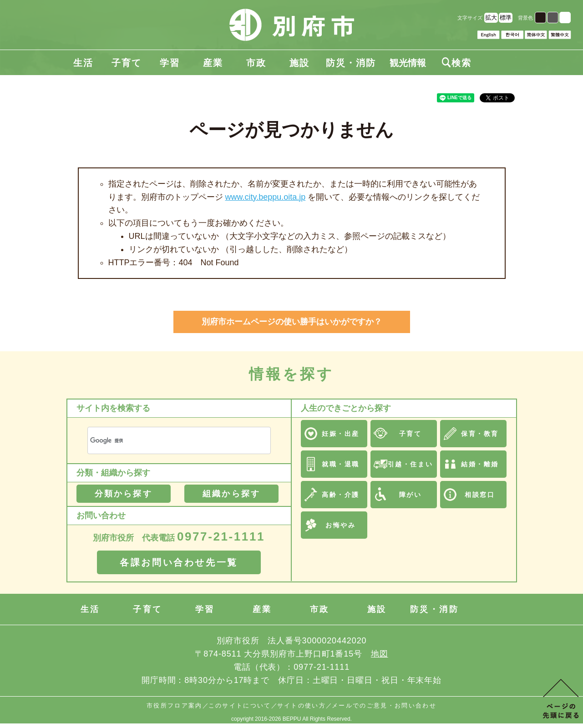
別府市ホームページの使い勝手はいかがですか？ (292, 322)
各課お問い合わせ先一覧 (179, 562)
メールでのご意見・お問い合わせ (384, 705)
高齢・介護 (341, 495)
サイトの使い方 (302, 705)
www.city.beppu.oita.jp (266, 197)
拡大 (491, 18)
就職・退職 (341, 464)
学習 (170, 63)
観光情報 (408, 63)
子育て (127, 63)
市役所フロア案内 (175, 705)
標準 (506, 18)
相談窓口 (480, 495)
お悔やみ (340, 525)
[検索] (168, 441)
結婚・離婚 (480, 464)
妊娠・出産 (341, 434)
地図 (380, 654)
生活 (83, 63)
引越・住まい (410, 464)
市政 (256, 63)
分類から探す (124, 494)
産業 (213, 63)
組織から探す (231, 494)
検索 (456, 63)
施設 (299, 63)
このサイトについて (240, 705)
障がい (411, 495)
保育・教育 (480, 434)
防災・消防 (351, 63)
